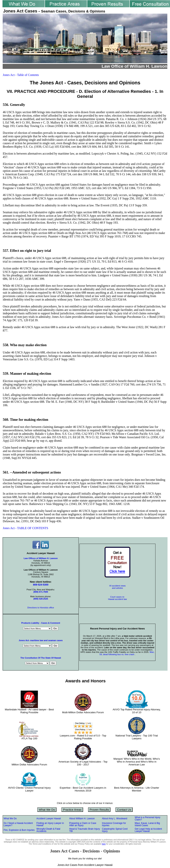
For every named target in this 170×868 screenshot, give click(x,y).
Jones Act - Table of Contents (21, 75)
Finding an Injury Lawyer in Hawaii (50, 824)
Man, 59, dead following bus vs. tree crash (127, 653)
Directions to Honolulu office (41, 608)
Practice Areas (72, 810)
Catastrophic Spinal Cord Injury (115, 830)
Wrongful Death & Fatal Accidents (48, 830)
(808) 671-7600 (41, 592)
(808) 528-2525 (41, 599)
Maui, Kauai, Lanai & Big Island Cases (147, 824)
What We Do (47, 810)
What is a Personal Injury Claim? (148, 819)
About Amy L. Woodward (115, 819)
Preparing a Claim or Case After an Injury (83, 824)
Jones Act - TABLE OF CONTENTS (26, 528)
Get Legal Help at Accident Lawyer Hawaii (148, 830)
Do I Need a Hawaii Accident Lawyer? (18, 824)
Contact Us (124, 810)
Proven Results (99, 810)
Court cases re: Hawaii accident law (117, 598)
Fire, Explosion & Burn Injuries (19, 830)
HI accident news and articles (117, 587)
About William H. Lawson (82, 819)
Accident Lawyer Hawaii (49, 819)
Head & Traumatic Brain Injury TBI (84, 830)
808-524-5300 (41, 585)
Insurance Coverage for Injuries (114, 824)
